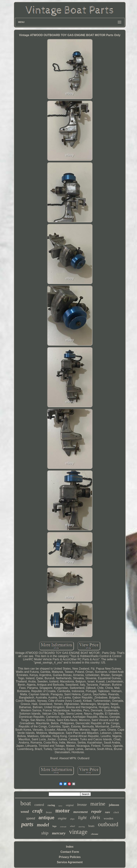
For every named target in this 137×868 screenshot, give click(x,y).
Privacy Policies (70, 857)
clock (116, 812)
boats (91, 826)
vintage (78, 832)
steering (82, 827)
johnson (114, 805)
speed (31, 818)
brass (49, 812)
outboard (108, 824)
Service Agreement (70, 862)
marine (98, 804)
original (70, 805)
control (39, 805)
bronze (82, 805)
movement (80, 812)
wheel (72, 826)
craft (37, 811)
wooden (108, 818)
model (43, 825)
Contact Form (70, 852)
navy (60, 806)
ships (72, 819)
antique (46, 818)
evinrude (63, 827)
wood (25, 812)
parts (27, 824)
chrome (95, 834)
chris (95, 817)
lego (54, 826)
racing (51, 805)
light (82, 818)
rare (108, 812)
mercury (59, 833)
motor (63, 811)
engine (62, 818)
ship (45, 833)
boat (26, 803)
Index (70, 847)
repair (96, 811)
